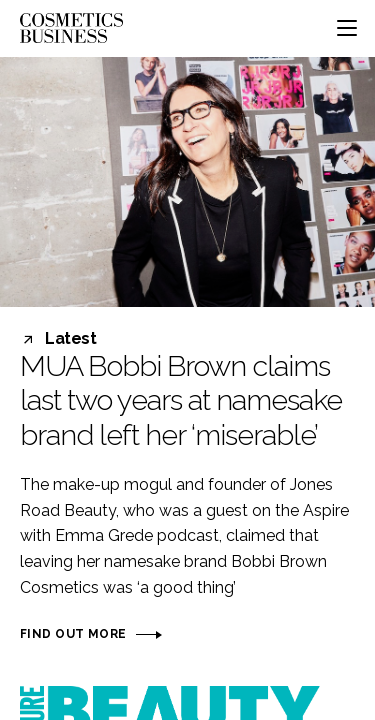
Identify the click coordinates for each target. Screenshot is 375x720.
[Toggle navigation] (347, 28)
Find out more (73, 634)
